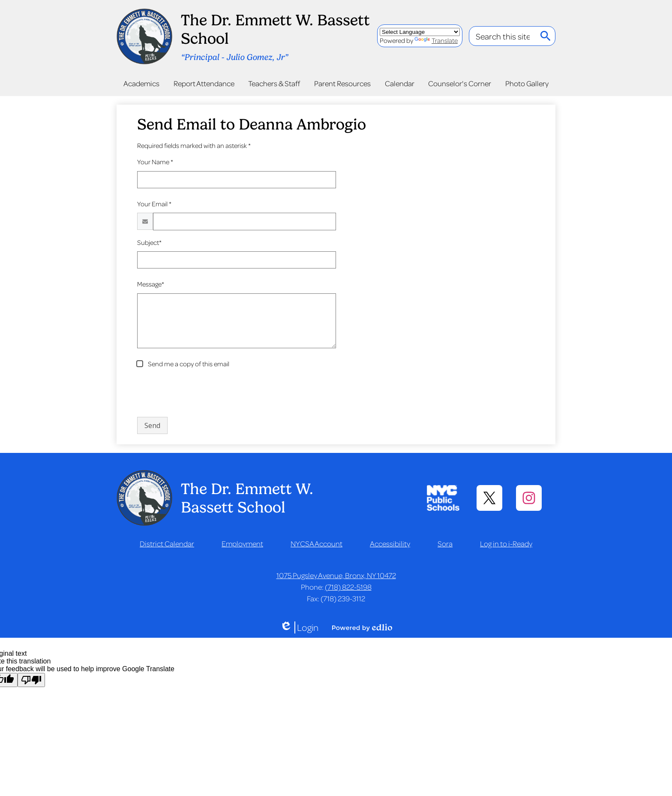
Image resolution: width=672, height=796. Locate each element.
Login (299, 627)
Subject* (149, 242)
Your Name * (155, 162)
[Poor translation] (31, 680)
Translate (436, 40)
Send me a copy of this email (188, 364)
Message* (151, 284)
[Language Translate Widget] (420, 32)
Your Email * (154, 204)
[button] (141, 83)
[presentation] (202, 393)
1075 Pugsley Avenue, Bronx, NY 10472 (336, 575)
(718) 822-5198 (348, 587)
